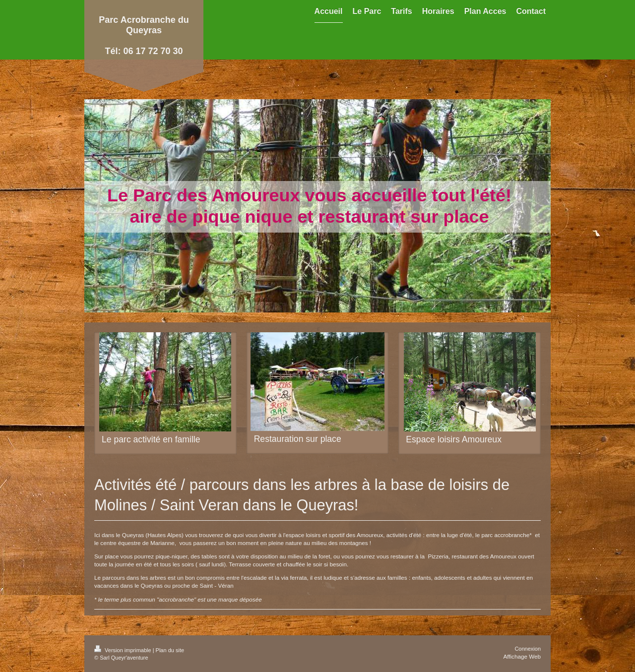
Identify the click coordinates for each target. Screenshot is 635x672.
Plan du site (170, 650)
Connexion (528, 649)
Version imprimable (124, 650)
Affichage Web (522, 656)
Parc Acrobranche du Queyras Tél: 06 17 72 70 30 (144, 35)
